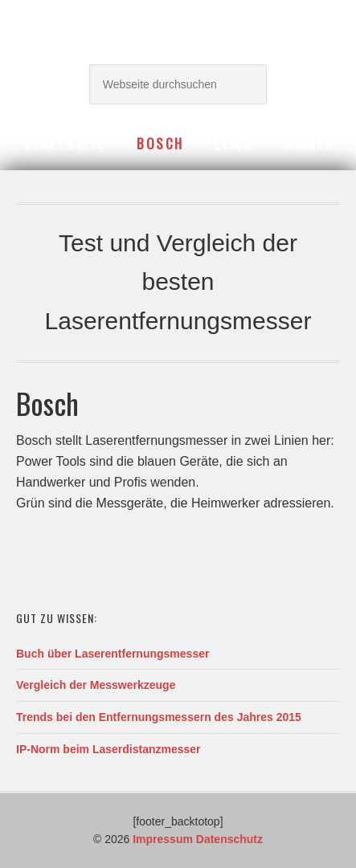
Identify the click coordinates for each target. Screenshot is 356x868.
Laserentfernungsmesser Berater (178, 26)
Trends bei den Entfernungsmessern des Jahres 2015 (159, 717)
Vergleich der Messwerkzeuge (96, 685)
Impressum (163, 839)
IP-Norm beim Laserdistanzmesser (108, 749)
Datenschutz (229, 839)
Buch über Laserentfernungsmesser (113, 654)
